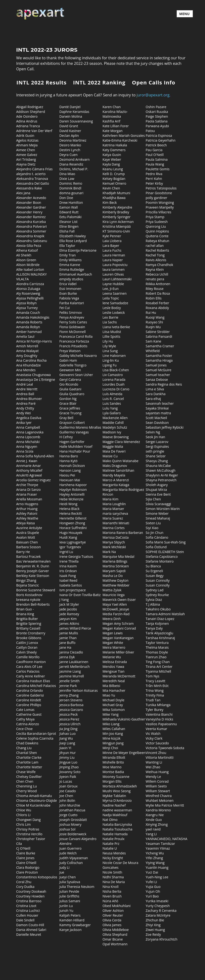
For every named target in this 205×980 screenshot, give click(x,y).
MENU (184, 14)
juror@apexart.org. (153, 95)
